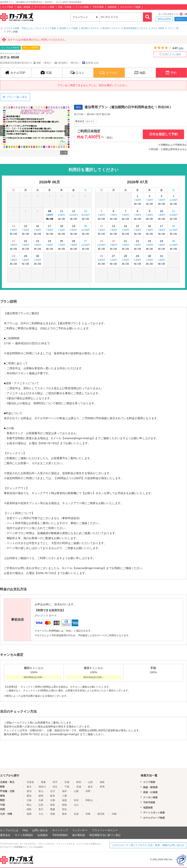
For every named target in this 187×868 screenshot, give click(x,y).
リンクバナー (80, 830)
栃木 (90, 787)
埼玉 (55, 787)
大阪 (29, 800)
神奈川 (42, 787)
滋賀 (64, 800)
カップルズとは (9, 830)
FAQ (25, 830)
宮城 (67, 782)
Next (67, 131)
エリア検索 (8, 7)
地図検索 (112, 7)
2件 (181, 48)
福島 (102, 782)
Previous (2, 131)
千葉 (67, 787)
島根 (64, 805)
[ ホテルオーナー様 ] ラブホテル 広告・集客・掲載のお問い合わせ (148, 845)
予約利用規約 (60, 835)
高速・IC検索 (65, 7)
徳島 (29, 809)
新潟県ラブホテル (90, 28)
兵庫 (41, 800)
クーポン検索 (82, 7)
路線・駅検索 (24, 7)
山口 (76, 805)
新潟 (29, 791)
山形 (90, 782)
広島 (41, 805)
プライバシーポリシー (105, 830)
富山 (41, 791)
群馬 (102, 787)
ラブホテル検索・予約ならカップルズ (23, 28)
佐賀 (76, 814)
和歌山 (89, 800)
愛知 (29, 796)
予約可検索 (98, 7)
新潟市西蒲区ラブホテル (136, 28)
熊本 (64, 814)
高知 (64, 809)
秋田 (79, 782)
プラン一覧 (173, 28)
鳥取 (53, 805)
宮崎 (88, 814)
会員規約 (43, 835)
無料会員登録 (164, 19)
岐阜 (53, 796)
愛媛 (53, 809)
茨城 (79, 787)
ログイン (181, 19)
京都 (53, 800)
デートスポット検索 (44, 7)
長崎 (53, 814)
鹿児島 (101, 814)
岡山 (29, 805)
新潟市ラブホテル (111, 28)
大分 (41, 814)
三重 (64, 796)
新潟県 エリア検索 (69, 28)
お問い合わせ (40, 830)
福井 (64, 791)
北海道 (30, 782)
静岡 (41, 796)
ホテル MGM (158, 28)
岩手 (55, 782)
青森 (43, 782)
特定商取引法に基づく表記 (105, 835)
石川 (53, 791)
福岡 (29, 814)
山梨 (76, 791)
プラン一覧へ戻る (17, 97)
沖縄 (114, 814)
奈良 (76, 800)
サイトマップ (60, 830)
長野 (88, 791)
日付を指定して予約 (163, 134)
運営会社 (5, 835)
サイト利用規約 (24, 835)
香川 (41, 809)
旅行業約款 (79, 835)
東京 (29, 787)
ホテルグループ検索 (130, 7)
